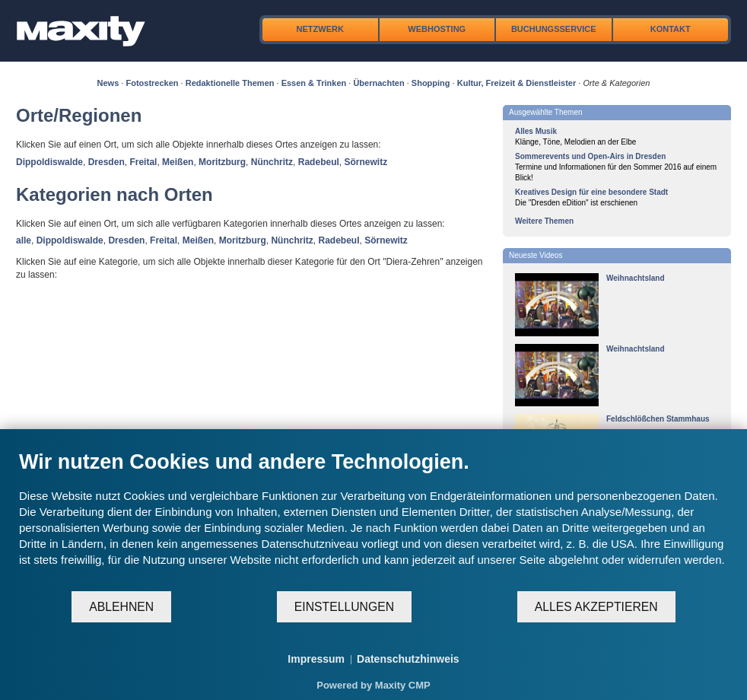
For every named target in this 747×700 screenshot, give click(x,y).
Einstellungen (344, 607)
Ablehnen (121, 607)
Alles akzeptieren (596, 607)
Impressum (316, 659)
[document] (373, 520)
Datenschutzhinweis (408, 659)
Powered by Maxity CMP (373, 685)
